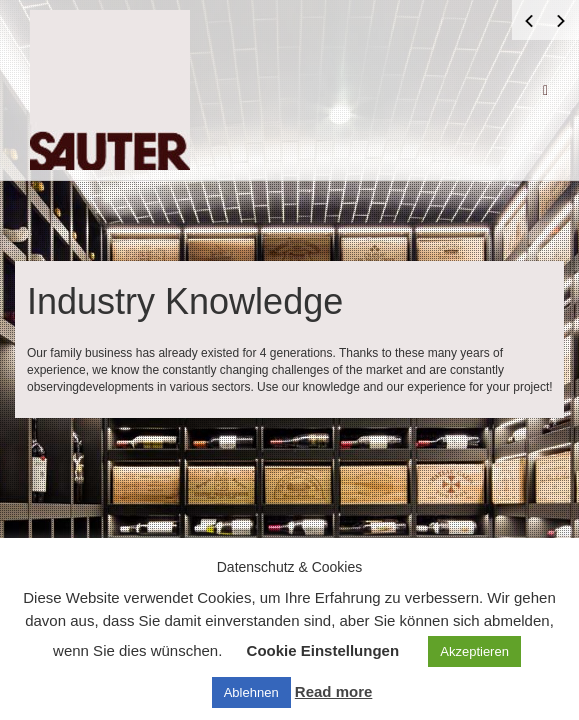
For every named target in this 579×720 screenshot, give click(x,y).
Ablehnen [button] (251, 692)
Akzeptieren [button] (474, 651)
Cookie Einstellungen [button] (323, 650)
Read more (334, 691)
